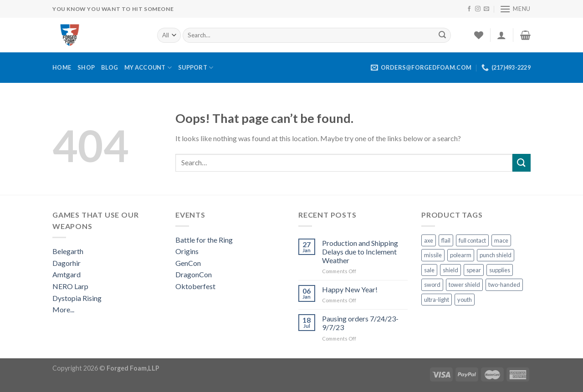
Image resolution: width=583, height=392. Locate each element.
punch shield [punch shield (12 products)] (496, 255)
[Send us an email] (486, 9)
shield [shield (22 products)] (450, 270)
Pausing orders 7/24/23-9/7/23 (360, 323)
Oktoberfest (195, 286)
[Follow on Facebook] (469, 9)
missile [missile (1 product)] (433, 255)
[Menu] (515, 9)
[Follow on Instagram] (478, 9)
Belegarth (68, 251)
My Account (148, 68)
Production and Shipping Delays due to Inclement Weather (360, 252)
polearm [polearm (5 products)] (461, 255)
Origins (187, 251)
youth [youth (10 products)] (465, 300)
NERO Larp (70, 286)
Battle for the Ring (204, 240)
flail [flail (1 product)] (446, 240)
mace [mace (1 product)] (501, 240)
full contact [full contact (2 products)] (472, 240)
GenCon (188, 263)
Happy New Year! (350, 289)
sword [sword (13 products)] (432, 285)
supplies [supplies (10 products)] (500, 270)
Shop (86, 67)
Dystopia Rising (77, 298)
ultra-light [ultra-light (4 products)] (437, 300)
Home (62, 67)
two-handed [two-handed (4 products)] (504, 285)
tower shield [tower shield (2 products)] (464, 285)
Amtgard (66, 274)
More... (63, 309)
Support (196, 68)
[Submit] (442, 35)
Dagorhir (66, 263)
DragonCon (194, 274)
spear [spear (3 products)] (474, 270)
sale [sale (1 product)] (429, 270)
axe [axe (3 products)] (429, 240)
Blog (110, 67)
